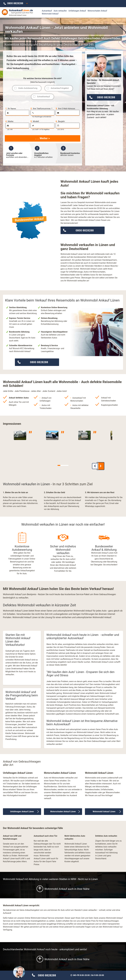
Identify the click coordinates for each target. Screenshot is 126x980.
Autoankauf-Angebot (60, 88)
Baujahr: (60, 121)
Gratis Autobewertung (28, 88)
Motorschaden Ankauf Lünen (63, 810)
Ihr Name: (11, 109)
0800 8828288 (15, 3)
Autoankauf (47, 11)
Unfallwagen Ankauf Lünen (22, 810)
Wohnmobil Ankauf (50, 14)
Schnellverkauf (43, 97)
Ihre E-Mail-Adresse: (66, 109)
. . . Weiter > (42, 138)
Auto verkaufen (60, 11)
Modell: (35, 121)
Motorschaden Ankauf (97, 11)
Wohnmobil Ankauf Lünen (104, 810)
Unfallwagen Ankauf (77, 11)
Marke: (10, 121)
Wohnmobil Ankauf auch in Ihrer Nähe (63, 887)
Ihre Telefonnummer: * (41, 109)
